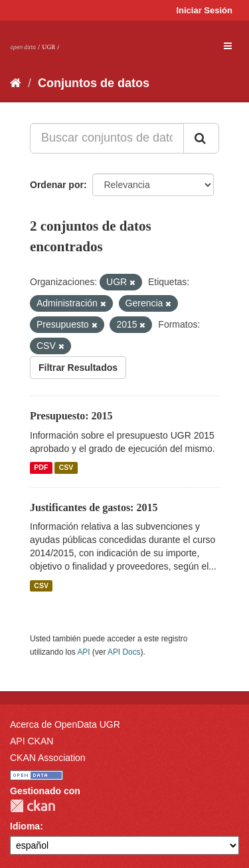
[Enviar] (201, 138)
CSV (66, 468)
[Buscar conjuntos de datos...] (107, 138)
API (83, 652)
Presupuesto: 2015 (71, 416)
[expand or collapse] (228, 46)
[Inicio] (16, 83)
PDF (41, 468)
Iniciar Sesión (204, 10)
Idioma (25, 826)
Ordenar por (57, 185)
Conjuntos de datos (94, 83)
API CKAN (32, 741)
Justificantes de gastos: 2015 (94, 507)
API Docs (124, 652)
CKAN (33, 806)
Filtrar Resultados (78, 368)
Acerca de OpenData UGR (65, 724)
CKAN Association (48, 758)
